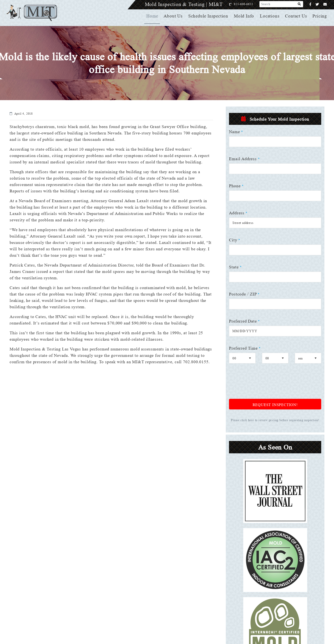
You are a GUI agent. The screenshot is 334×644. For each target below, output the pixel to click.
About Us (175, 16)
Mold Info (245, 16)
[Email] (325, 4)
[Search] (299, 4)
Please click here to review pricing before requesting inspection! (275, 420)
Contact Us (296, 16)
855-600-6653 (248, 4)
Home (154, 16)
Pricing (320, 16)
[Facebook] (310, 4)
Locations (270, 16)
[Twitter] (317, 4)
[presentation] (261, 384)
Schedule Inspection (209, 16)
